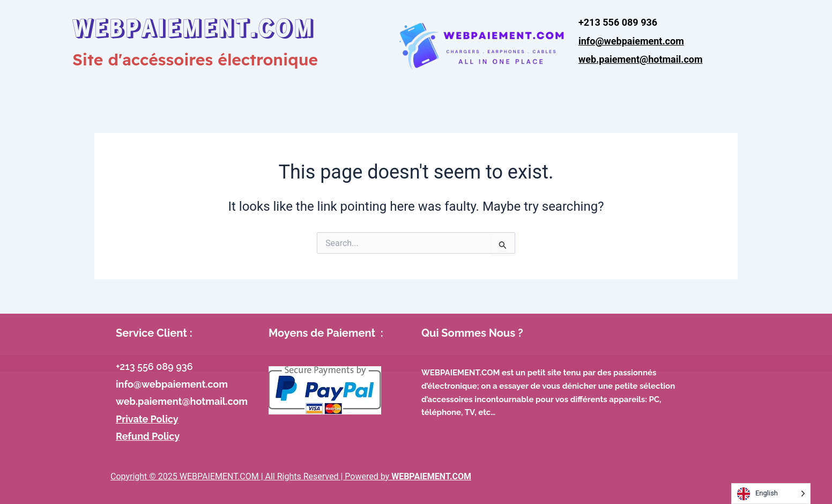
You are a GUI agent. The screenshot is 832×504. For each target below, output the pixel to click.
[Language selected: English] (771, 494)
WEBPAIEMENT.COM (194, 27)
